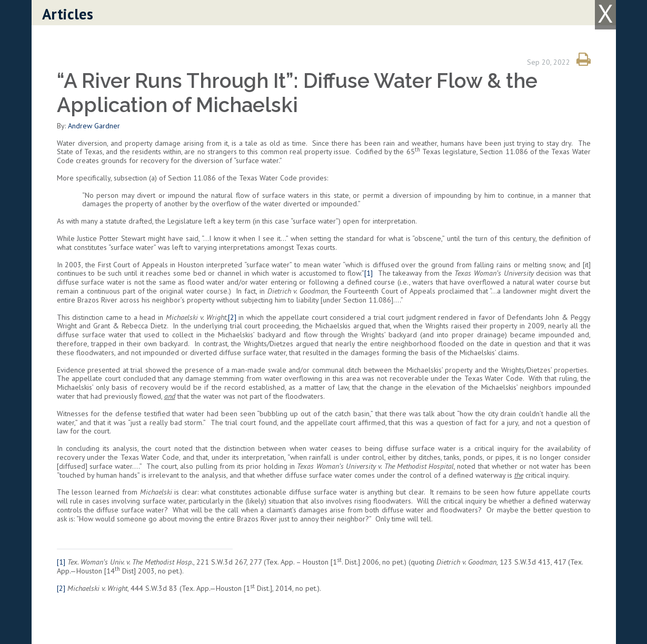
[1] (369, 273)
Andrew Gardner (94, 126)
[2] (232, 317)
